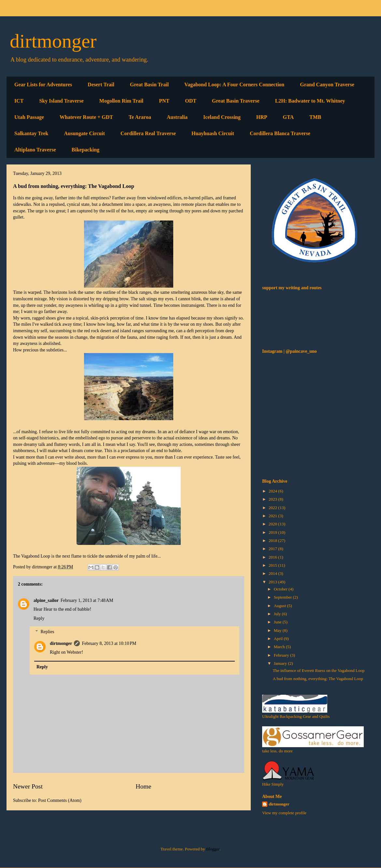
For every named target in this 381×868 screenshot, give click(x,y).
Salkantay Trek (31, 133)
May (278, 630)
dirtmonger (53, 41)
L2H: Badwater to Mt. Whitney (310, 101)
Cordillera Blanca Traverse (280, 133)
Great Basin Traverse (236, 101)
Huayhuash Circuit (213, 133)
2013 (273, 582)
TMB (315, 117)
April (279, 639)
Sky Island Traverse (61, 101)
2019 (273, 532)
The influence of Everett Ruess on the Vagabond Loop (318, 670)
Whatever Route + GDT (86, 117)
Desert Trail (101, 85)
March (280, 647)
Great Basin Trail (149, 85)
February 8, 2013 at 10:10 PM (109, 643)
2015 (273, 565)
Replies (47, 632)
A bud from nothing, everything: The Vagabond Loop (318, 679)
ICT (19, 101)
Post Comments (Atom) (60, 800)
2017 (273, 549)
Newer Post (28, 786)
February (282, 655)
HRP (262, 117)
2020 (273, 524)
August (281, 606)
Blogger (213, 849)
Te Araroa (140, 117)
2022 (273, 508)
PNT (164, 101)
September (283, 597)
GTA (288, 117)
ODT (191, 101)
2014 (273, 573)
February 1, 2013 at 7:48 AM (87, 600)
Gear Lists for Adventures (43, 85)
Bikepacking (85, 150)
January (281, 663)
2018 (273, 541)
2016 (273, 557)
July (278, 614)
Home (144, 786)
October (281, 589)
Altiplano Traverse (35, 150)
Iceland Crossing (222, 117)
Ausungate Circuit (84, 133)
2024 (273, 491)
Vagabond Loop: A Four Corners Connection (234, 85)
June (278, 622)
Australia (177, 117)
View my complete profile (284, 813)
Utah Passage (29, 117)
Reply (39, 618)
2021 (273, 516)
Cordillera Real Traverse (148, 133)
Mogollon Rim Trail (121, 101)
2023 (273, 499)
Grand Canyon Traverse (327, 85)
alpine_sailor (46, 600)
